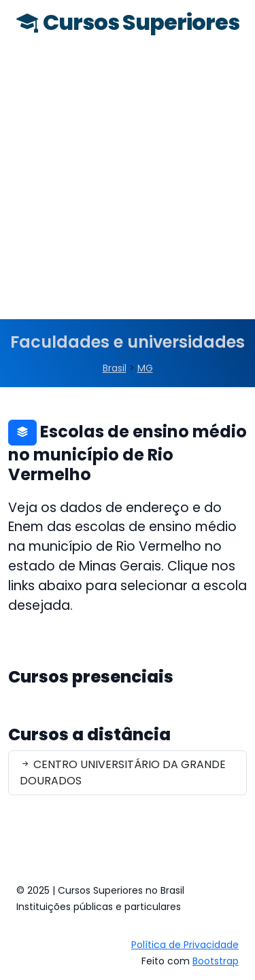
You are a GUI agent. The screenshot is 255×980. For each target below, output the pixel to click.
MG (145, 368)
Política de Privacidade (185, 945)
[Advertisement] (128, 185)
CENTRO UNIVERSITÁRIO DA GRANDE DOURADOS (123, 773)
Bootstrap (216, 961)
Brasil (115, 368)
